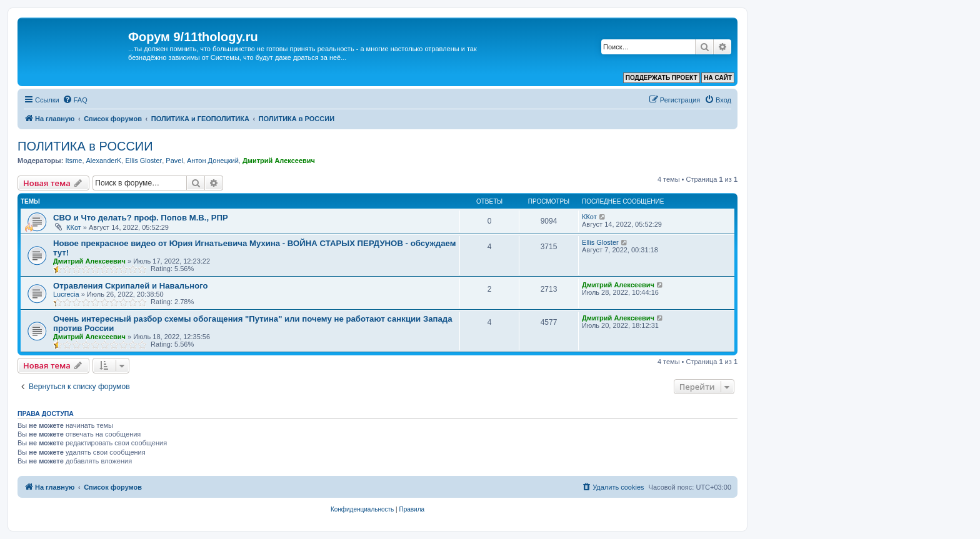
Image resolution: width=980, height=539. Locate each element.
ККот (74, 227)
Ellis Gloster (144, 161)
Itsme (73, 161)
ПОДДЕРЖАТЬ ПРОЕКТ (662, 78)
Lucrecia (66, 294)
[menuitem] (75, 100)
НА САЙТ (718, 78)
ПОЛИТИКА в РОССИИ (85, 146)
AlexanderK (104, 161)
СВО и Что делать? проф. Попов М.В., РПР (141, 218)
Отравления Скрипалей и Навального (131, 286)
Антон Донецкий (213, 161)
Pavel (174, 161)
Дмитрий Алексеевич (279, 161)
